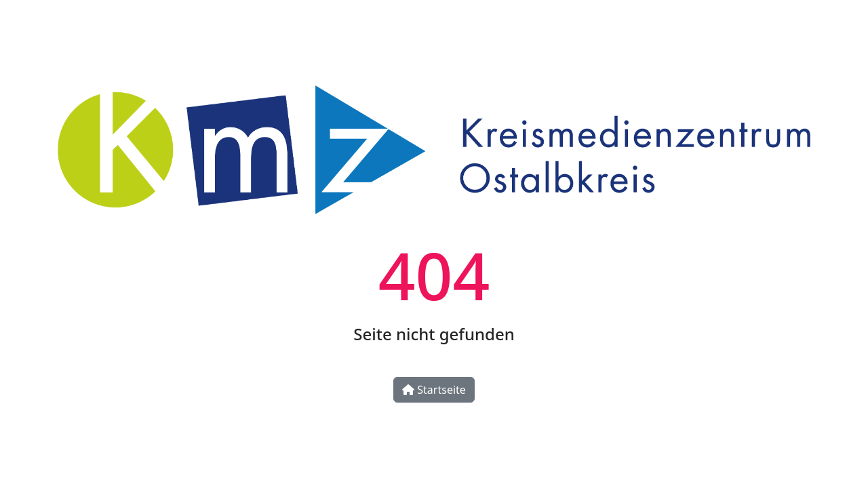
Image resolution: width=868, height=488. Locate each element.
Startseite (434, 390)
